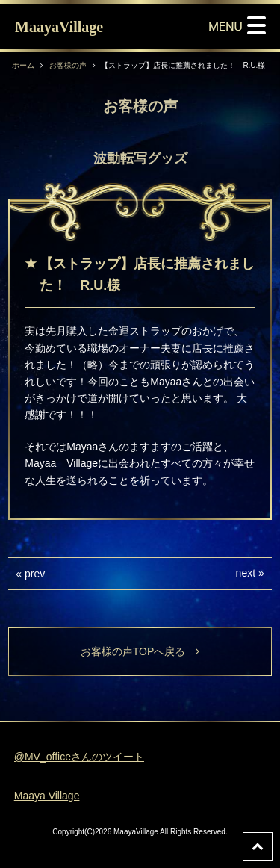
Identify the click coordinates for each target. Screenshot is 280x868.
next (246, 573)
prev (35, 574)
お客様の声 (68, 65)
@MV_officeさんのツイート (79, 757)
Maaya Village (47, 796)
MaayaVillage (59, 27)
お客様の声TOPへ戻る (140, 651)
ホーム (23, 65)
